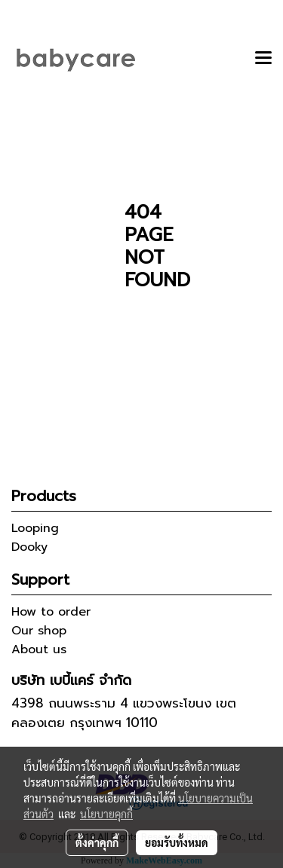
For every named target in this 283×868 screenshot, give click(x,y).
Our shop (39, 631)
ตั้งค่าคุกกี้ (97, 842)
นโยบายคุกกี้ (106, 814)
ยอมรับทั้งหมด (177, 842)
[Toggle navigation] (263, 59)
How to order (51, 612)
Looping (35, 528)
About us (39, 649)
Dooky (29, 547)
